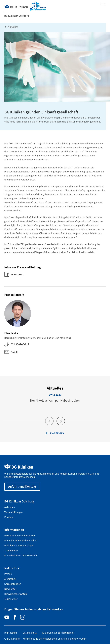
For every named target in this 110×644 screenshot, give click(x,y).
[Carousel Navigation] (55, 417)
